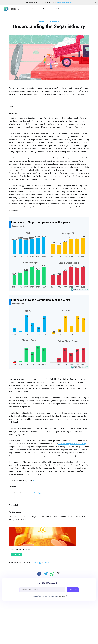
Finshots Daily (29, 9)
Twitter (35, 480)
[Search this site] (93, 9)
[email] (42, 590)
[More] (78, 9)
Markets (55, 22)
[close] (96, 2)
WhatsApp (37, 493)
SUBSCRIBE (73, 590)
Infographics (70, 9)
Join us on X (63, 596)
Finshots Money (57, 9)
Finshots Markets (43, 9)
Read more (16, 554)
